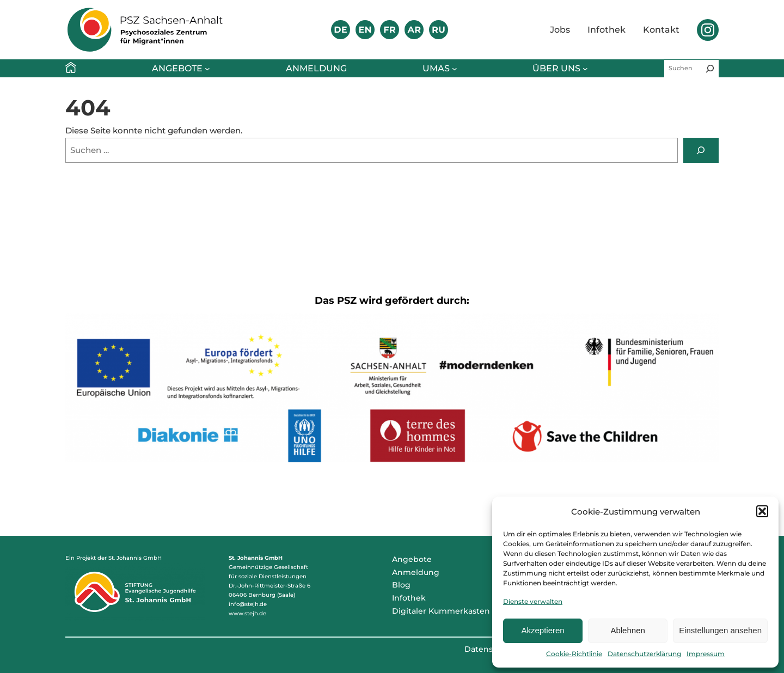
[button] (762, 511)
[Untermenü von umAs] (455, 69)
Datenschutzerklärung (644, 654)
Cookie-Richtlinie (574, 654)
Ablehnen (627, 630)
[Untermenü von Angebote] (207, 69)
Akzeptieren (543, 630)
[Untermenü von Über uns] (585, 69)
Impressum (706, 654)
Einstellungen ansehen (720, 630)
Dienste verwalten (533, 601)
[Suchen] (710, 69)
